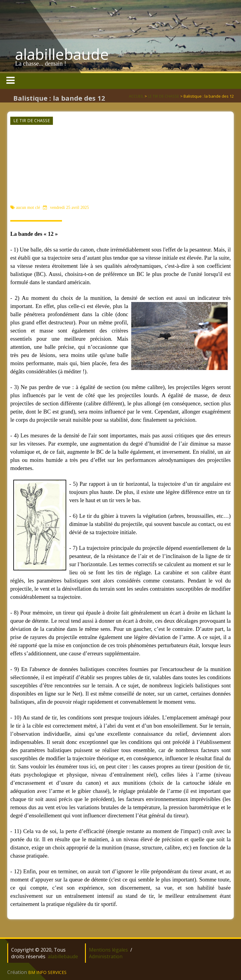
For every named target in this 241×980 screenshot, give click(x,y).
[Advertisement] (120, 158)
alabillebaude (62, 54)
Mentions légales (108, 950)
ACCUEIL (136, 96)
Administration (106, 956)
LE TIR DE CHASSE (164, 96)
